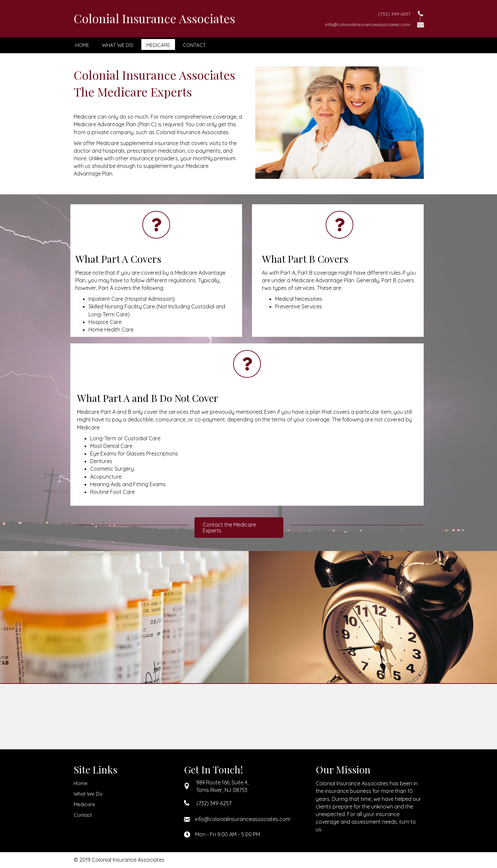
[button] (239, 528)
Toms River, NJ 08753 (222, 790)
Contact (83, 815)
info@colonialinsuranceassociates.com (368, 24)
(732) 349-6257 (394, 14)
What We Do (88, 794)
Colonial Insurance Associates (154, 18)
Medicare (84, 804)
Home (81, 783)
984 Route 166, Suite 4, (222, 782)
